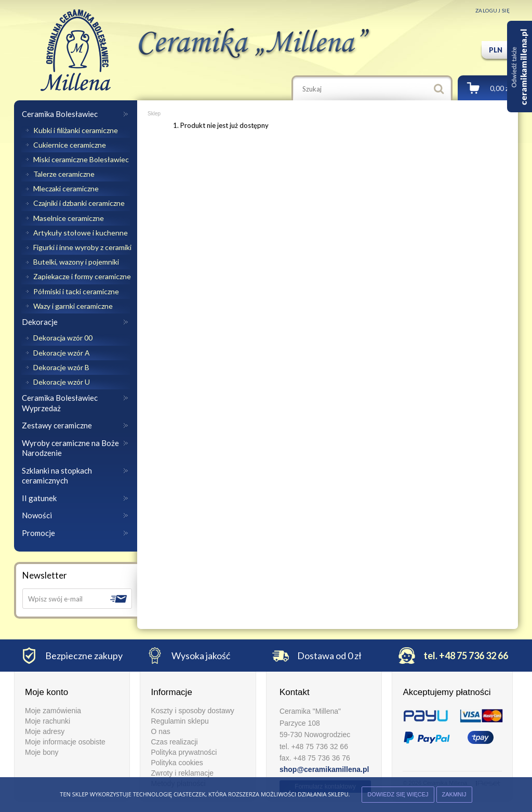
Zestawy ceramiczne (57, 425)
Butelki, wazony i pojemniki (75, 262)
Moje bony (42, 752)
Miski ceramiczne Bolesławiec (80, 159)
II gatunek (39, 498)
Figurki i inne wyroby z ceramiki (82, 247)
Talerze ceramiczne (63, 174)
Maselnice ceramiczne (68, 218)
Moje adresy (45, 731)
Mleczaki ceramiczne (65, 188)
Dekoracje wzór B (61, 367)
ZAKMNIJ (454, 794)
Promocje (38, 533)
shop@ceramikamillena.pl (324, 769)
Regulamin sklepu (179, 721)
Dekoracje (40, 322)
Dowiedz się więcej (398, 794)
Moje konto (46, 692)
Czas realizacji (174, 742)
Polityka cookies (177, 763)
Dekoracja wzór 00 (62, 338)
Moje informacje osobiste (65, 742)
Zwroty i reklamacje (182, 773)
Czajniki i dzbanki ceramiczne (78, 203)
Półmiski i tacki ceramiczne (75, 291)
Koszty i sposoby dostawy (192, 711)
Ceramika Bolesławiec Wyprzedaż (60, 403)
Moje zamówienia (53, 711)
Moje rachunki (48, 721)
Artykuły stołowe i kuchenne (80, 233)
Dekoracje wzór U (61, 382)
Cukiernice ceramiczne (69, 145)
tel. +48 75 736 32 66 (466, 656)
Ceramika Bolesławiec (60, 114)
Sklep (154, 114)
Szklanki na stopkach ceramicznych (57, 476)
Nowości (37, 515)
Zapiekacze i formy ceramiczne (81, 276)
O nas (160, 731)
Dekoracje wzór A (61, 353)
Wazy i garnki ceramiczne (72, 306)
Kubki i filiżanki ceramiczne (75, 130)
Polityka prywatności (184, 752)
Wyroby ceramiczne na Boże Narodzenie (70, 448)
